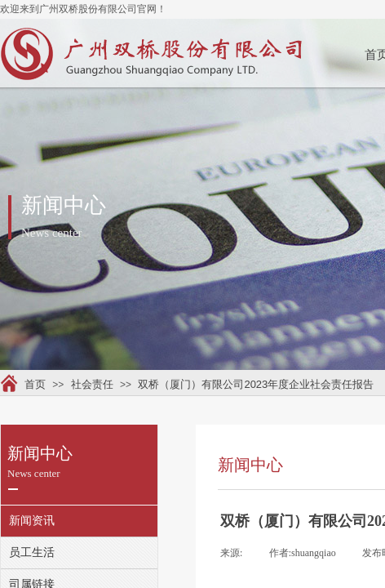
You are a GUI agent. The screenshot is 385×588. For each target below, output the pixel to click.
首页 (35, 384)
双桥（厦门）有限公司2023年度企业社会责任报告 (256, 384)
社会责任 (92, 384)
